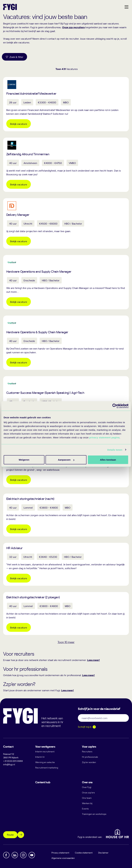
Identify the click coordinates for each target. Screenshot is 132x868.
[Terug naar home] (10, 7)
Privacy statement (60, 853)
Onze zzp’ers (88, 792)
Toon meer (66, 642)
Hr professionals (90, 757)
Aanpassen (65, 460)
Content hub (43, 782)
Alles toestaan (24, 460)
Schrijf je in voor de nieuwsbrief (99, 708)
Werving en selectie (45, 762)
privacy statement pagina (104, 437)
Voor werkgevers (45, 746)
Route (10, 835)
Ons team (87, 798)
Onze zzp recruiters (73, 27)
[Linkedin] (15, 855)
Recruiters (87, 751)
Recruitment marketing (47, 768)
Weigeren (107, 460)
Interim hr (40, 757)
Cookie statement (84, 853)
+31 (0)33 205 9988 (13, 761)
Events (85, 809)
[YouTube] (32, 855)
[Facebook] (6, 855)
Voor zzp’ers (89, 746)
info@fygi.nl (9, 764)
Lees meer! (93, 660)
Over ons (87, 782)
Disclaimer (103, 853)
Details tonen (115, 450)
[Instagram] (23, 855)
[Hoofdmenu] (126, 7)
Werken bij (87, 803)
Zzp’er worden (89, 762)
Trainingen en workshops (94, 814)
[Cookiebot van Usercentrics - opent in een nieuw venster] (115, 406)
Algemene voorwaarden (63, 858)
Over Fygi (87, 787)
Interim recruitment (45, 751)
